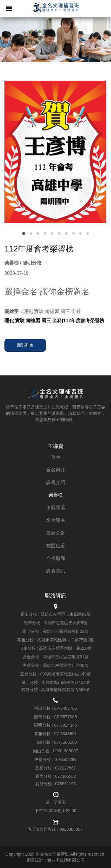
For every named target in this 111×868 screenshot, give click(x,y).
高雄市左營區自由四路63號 (66, 614)
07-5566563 (66, 742)
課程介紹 (56, 482)
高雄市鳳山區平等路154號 (66, 683)
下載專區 (56, 508)
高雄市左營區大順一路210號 (65, 648)
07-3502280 (66, 759)
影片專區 (56, 520)
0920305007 (71, 829)
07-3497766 (66, 708)
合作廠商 (56, 558)
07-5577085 (66, 717)
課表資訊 (56, 571)
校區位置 (56, 546)
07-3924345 (66, 725)
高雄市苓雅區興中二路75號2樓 (66, 640)
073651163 (65, 784)
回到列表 (25, 345)
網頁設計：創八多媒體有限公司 (56, 860)
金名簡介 (56, 470)
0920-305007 (66, 751)
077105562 (65, 776)
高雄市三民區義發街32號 (66, 631)
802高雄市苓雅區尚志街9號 (66, 674)
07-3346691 (66, 734)
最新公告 (56, 533)
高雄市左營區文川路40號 (66, 665)
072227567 (65, 768)
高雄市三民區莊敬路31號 (66, 657)
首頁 (56, 457)
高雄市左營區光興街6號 (65, 623)
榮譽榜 (56, 495)
